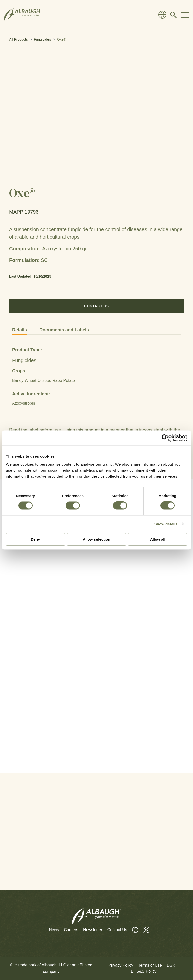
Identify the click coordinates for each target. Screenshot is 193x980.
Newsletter (93, 930)
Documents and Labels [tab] (64, 330)
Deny (35, 539)
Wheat (30, 380)
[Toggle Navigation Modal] (185, 15)
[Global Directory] (162, 15)
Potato (69, 380)
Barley (18, 380)
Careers (71, 930)
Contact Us (96, 306)
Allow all (158, 539)
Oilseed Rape (50, 380)
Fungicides (42, 39)
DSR (171, 965)
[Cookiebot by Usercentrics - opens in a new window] (165, 438)
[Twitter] (144, 930)
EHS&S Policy (144, 971)
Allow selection (96, 539)
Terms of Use (150, 965)
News (54, 930)
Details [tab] (19, 330)
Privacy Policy (121, 965)
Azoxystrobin (24, 403)
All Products (18, 39)
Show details (166, 524)
